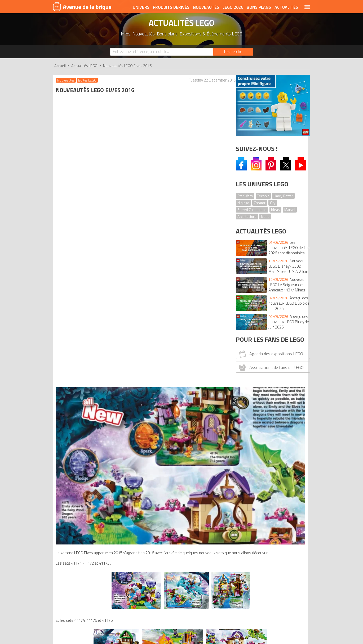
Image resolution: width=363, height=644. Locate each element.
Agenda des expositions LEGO (270, 354)
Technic (263, 196)
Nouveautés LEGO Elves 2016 (127, 66)
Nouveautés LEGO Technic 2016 (94, 479)
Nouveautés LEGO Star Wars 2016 (96, 473)
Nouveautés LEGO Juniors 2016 (93, 401)
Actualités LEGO (84, 66)
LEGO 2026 (233, 7)
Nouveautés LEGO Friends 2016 (93, 423)
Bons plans (259, 7)
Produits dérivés (171, 7)
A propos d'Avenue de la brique (122, 595)
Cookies (216, 595)
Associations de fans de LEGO (271, 368)
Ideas (275, 210)
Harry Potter (283, 196)
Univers (141, 7)
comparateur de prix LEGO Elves (94, 511)
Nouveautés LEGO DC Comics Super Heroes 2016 (108, 434)
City (273, 203)
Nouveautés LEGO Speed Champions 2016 (103, 440)
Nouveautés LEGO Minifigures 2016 (97, 451)
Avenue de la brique (82, 7)
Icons (265, 216)
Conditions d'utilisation (180, 595)
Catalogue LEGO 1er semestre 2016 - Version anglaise (169, 494)
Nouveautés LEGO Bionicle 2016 (94, 446)
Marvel (290, 210)
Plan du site (239, 595)
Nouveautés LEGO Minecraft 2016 (96, 468)
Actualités (286, 7)
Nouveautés (206, 7)
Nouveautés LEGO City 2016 (90, 429)
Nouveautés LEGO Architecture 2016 (98, 485)
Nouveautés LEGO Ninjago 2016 (93, 462)
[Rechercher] (233, 52)
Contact (263, 595)
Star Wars (245, 196)
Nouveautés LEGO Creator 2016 (94, 407)
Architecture (247, 216)
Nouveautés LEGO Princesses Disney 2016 (103, 418)
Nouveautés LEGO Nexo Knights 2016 (98, 457)
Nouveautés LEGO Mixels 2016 (93, 412)
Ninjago (243, 203)
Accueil (60, 66)
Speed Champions (252, 210)
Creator (260, 203)
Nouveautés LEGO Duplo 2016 (92, 396)
